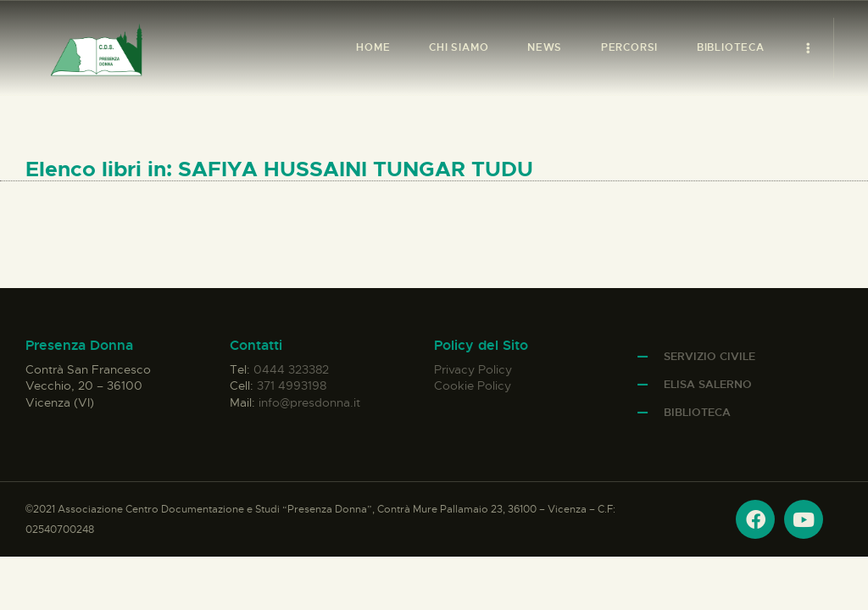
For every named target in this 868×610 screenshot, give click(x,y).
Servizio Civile (709, 356)
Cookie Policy (473, 385)
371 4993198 (292, 385)
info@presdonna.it (309, 402)
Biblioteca (697, 412)
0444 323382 (291, 369)
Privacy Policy (473, 369)
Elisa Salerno (708, 384)
